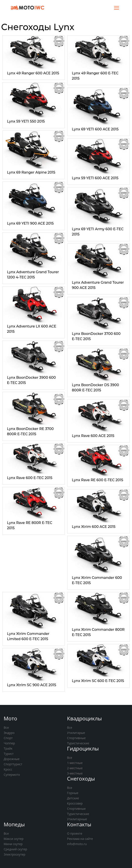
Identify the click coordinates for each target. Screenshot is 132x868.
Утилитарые (76, 733)
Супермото (12, 775)
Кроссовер (75, 803)
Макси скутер (14, 839)
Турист (9, 754)
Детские (73, 798)
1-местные (75, 763)
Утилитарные (77, 819)
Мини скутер (13, 844)
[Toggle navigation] (117, 7)
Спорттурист (13, 764)
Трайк (8, 748)
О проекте (75, 833)
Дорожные (12, 759)
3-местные (75, 773)
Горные (73, 793)
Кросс (8, 769)
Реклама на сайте (80, 839)
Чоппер (9, 743)
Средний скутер (15, 849)
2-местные (75, 768)
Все (6, 727)
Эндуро (9, 733)
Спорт (8, 738)
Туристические (78, 743)
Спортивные (76, 738)
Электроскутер (14, 854)
